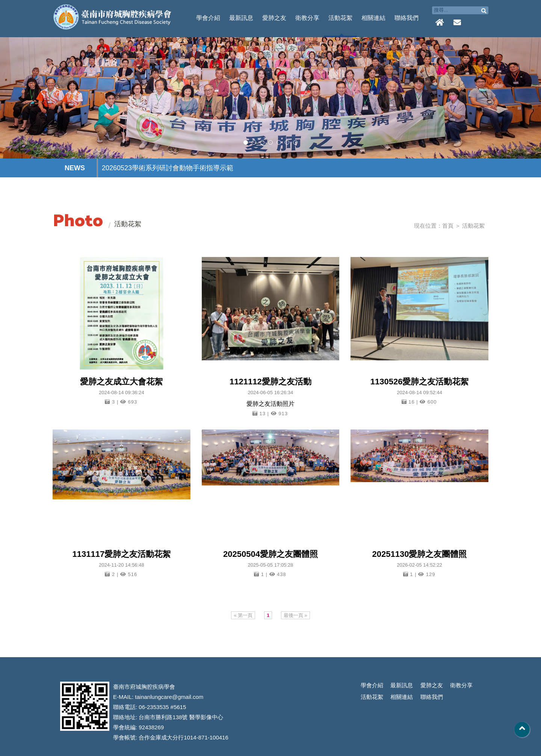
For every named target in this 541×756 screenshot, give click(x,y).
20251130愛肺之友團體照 (420, 554)
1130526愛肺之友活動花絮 (420, 382)
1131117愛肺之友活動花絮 (121, 554)
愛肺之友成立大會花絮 (121, 382)
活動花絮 (340, 18)
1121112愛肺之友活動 (270, 382)
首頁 (448, 226)
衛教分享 (307, 18)
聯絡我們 (407, 18)
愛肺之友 (274, 18)
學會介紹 (208, 18)
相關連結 (373, 18)
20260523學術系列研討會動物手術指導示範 (168, 168)
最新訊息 (241, 18)
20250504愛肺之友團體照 (270, 554)
